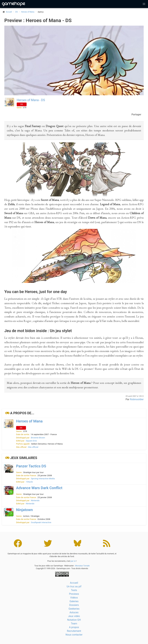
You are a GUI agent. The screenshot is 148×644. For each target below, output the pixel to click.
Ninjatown (24, 510)
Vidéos (74, 598)
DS (16, 12)
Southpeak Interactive (41, 522)
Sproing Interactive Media (43, 478)
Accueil (74, 583)
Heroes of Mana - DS (31, 100)
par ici (73, 561)
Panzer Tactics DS (31, 466)
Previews (74, 594)
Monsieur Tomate (82, 566)
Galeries (74, 601)
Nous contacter (74, 635)
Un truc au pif (74, 586)
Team (74, 624)
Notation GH (74, 620)
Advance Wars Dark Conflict (39, 488)
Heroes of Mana (28, 12)
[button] (144, 4)
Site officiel (33, 447)
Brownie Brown (38, 438)
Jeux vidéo (74, 616)
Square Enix (31, 441)
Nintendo (35, 500)
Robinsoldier (137, 399)
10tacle (29, 482)
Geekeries (74, 609)
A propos (74, 627)
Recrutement (74, 631)
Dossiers (74, 605)
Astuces (74, 612)
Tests (74, 590)
